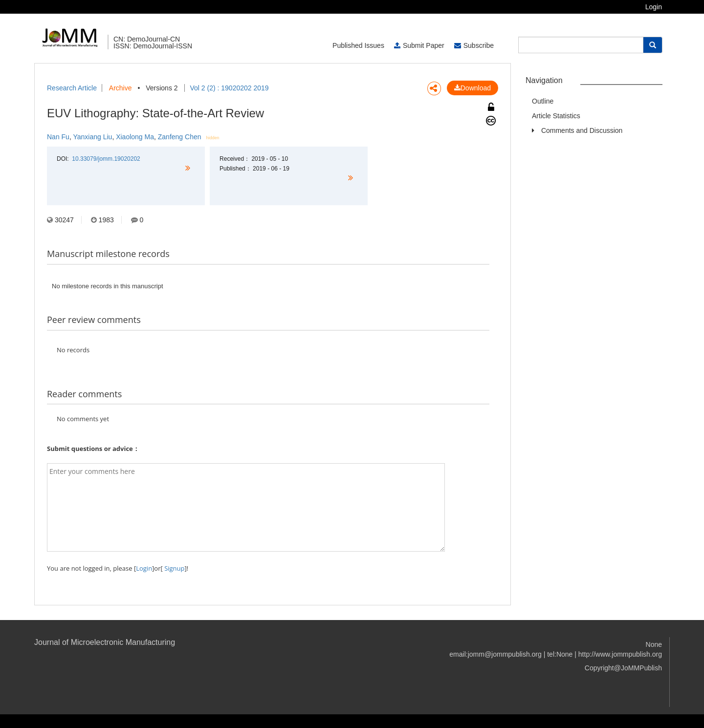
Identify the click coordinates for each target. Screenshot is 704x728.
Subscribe (474, 45)
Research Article (72, 88)
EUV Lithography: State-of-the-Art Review (155, 113)
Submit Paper (419, 45)
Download (473, 88)
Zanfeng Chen (180, 137)
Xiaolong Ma (135, 137)
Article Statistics (556, 116)
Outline (543, 101)
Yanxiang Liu (92, 137)
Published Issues (358, 45)
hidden (213, 138)
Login (654, 7)
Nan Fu (58, 137)
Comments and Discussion (582, 130)
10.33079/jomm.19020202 (106, 159)
